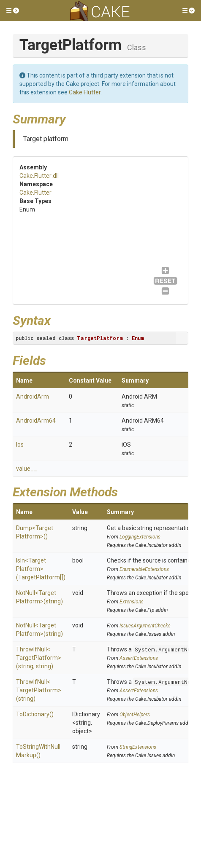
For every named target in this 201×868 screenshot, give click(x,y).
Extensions (132, 602)
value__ (27, 469)
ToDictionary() (35, 714)
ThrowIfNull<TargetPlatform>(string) (39, 690)
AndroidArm (33, 396)
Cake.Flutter (85, 92)
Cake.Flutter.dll (39, 176)
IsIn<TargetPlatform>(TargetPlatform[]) (41, 569)
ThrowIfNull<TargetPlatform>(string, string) (39, 658)
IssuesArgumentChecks (145, 626)
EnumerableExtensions (144, 569)
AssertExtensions (139, 658)
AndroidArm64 (36, 421)
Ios (20, 445)
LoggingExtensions (140, 537)
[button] (13, 11)
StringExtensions (138, 747)
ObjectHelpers (135, 715)
